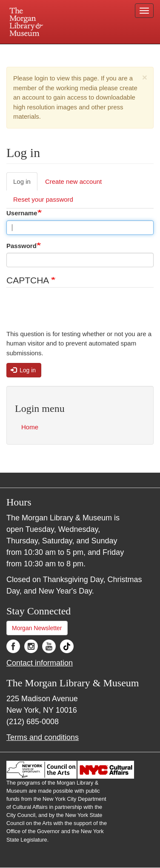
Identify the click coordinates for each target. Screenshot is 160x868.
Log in (22, 181)
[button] (145, 77)
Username (22, 213)
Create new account (73, 181)
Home (30, 427)
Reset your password (43, 199)
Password (21, 246)
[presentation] (71, 313)
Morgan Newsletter (37, 628)
